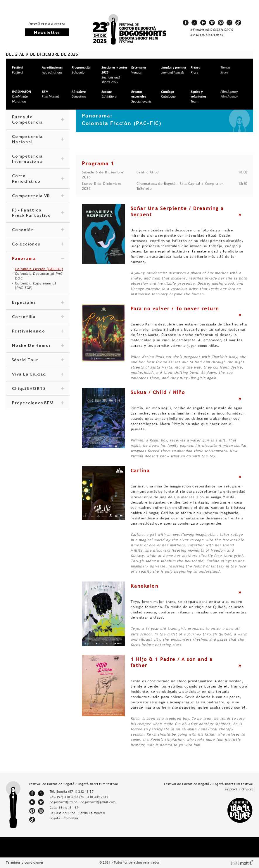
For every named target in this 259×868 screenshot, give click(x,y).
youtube (203, 23)
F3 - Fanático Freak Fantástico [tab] (38, 213)
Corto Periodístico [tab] (38, 179)
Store (225, 70)
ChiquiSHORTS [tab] (38, 389)
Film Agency (229, 94)
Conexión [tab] (38, 230)
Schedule (81, 70)
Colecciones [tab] (38, 245)
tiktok (238, 23)
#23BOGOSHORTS (207, 35)
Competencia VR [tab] (38, 196)
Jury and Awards (174, 70)
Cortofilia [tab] (38, 317)
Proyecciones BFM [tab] (38, 403)
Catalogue (168, 94)
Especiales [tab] (38, 303)
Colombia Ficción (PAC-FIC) (39, 269)
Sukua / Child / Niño (158, 392)
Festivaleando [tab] (38, 332)
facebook (186, 23)
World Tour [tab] (38, 360)
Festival (18, 70)
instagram (229, 23)
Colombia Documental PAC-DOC (39, 276)
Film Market (50, 94)
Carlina (140, 470)
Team (198, 97)
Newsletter (47, 33)
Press (195, 70)
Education (79, 94)
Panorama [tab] (38, 259)
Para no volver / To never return (175, 308)
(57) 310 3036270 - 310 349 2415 (83, 797)
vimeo (212, 23)
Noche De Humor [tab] (38, 346)
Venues (139, 70)
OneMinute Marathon (21, 97)
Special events (141, 97)
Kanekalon (145, 586)
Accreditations (52, 70)
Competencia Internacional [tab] (38, 159)
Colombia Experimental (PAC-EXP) (36, 286)
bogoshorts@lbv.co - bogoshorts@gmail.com (83, 802)
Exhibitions (109, 94)
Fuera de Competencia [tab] (38, 120)
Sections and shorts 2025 (114, 75)
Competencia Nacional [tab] (38, 140)
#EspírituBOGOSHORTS (212, 30)
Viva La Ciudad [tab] (38, 375)
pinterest (221, 23)
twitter (194, 23)
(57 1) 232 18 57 (81, 792)
